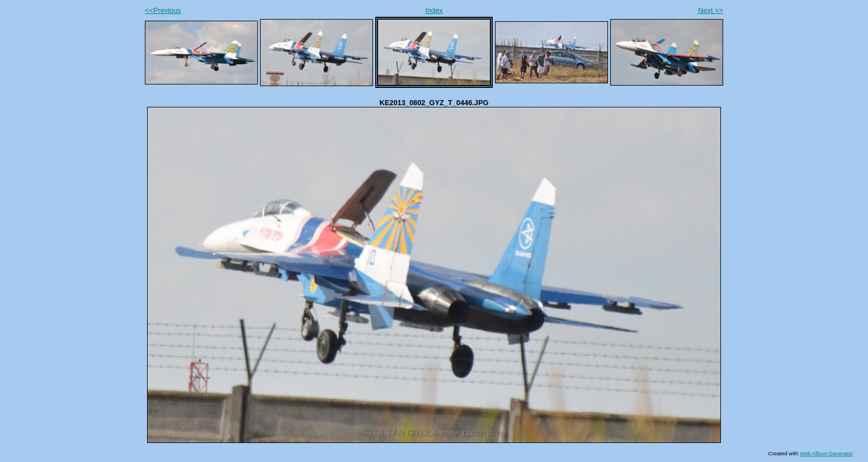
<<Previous (163, 10)
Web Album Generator (826, 453)
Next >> (711, 10)
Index (434, 10)
